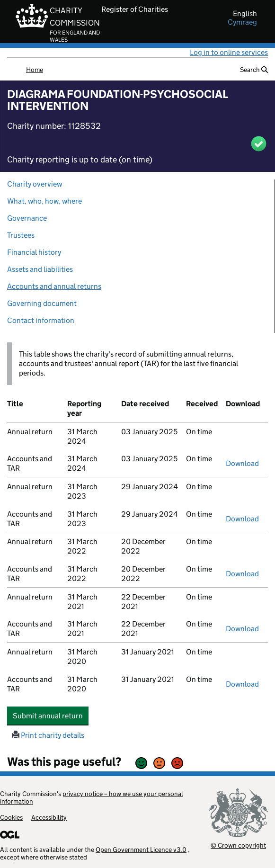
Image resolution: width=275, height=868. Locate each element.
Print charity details (48, 735)
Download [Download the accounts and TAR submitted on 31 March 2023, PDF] (242, 519)
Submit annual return (51, 716)
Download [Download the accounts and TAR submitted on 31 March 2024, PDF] (242, 463)
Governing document (42, 303)
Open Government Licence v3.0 (141, 850)
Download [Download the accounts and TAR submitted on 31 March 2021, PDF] (242, 629)
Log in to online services (229, 52)
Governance (27, 218)
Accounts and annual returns (54, 286)
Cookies (11, 817)
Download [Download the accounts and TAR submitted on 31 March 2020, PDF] (242, 684)
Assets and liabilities (40, 269)
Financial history (34, 252)
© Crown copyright (238, 845)
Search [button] (254, 70)
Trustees (21, 235)
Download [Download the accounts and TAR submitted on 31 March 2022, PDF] (242, 574)
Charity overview (35, 184)
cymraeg (242, 22)
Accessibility (49, 817)
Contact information (41, 320)
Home (35, 70)
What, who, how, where (44, 201)
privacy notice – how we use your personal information (92, 797)
